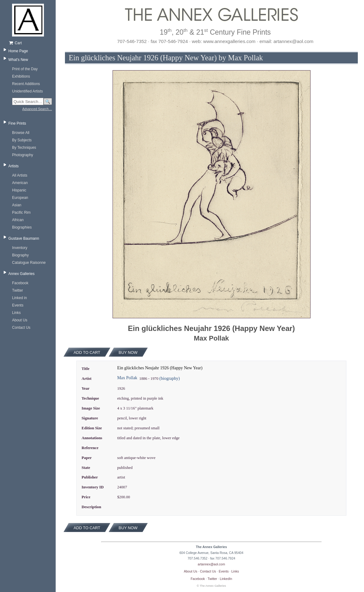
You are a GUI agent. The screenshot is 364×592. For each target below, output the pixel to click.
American (20, 183)
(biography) (169, 378)
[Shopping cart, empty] (30, 43)
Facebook (20, 283)
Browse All (21, 133)
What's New (18, 60)
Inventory (20, 248)
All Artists (20, 175)
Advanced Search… (37, 109)
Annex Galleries (21, 274)
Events (18, 305)
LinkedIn (226, 579)
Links (16, 313)
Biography (20, 255)
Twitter (17, 290)
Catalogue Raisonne (29, 263)
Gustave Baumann (24, 238)
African (18, 220)
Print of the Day (25, 69)
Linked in (19, 298)
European (20, 198)
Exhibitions (21, 76)
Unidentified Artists (27, 91)
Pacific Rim (21, 212)
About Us (20, 320)
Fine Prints (17, 123)
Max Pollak (127, 378)
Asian (17, 205)
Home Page (18, 51)
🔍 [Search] (48, 102)
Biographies (22, 227)
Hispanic (19, 190)
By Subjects (22, 140)
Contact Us (21, 328)
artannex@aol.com (211, 564)
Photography (23, 155)
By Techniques (24, 148)
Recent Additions (26, 84)
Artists (13, 166)
